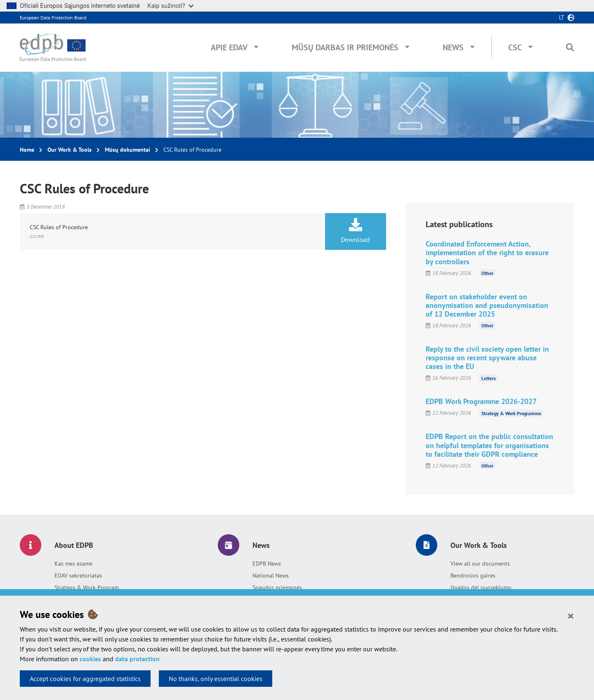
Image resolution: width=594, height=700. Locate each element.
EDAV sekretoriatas (78, 576)
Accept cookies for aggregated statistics (85, 679)
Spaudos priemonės (277, 587)
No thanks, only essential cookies (216, 679)
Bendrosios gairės (473, 576)
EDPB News (267, 564)
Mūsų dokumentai (127, 150)
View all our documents (480, 564)
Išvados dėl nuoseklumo (481, 587)
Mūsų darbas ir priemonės (345, 47)
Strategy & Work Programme (511, 413)
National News (271, 576)
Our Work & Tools (70, 150)
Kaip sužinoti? (170, 6)
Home (27, 150)
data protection (137, 659)
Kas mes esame (73, 564)
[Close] (571, 615)
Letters (489, 378)
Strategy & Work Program (87, 587)
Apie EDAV (229, 47)
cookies (90, 659)
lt (562, 17)
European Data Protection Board (53, 18)
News (453, 47)
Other (487, 273)
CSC (515, 47)
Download (356, 231)
